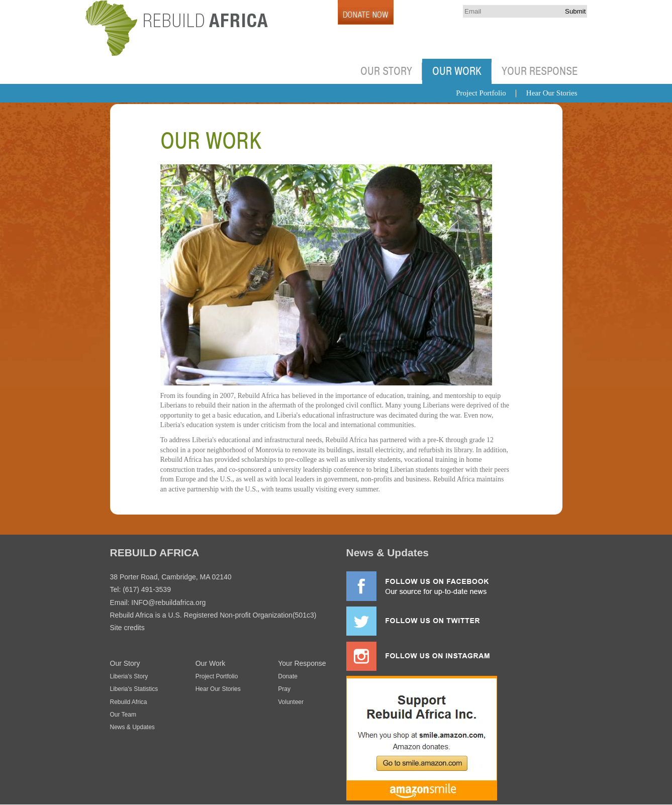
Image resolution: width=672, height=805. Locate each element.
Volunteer (291, 702)
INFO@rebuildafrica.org (168, 602)
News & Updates (132, 727)
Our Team (123, 715)
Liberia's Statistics (134, 689)
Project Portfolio (481, 93)
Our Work (457, 71)
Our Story (386, 71)
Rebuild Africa (129, 702)
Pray (284, 689)
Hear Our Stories (552, 93)
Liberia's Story (129, 676)
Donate (288, 676)
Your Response (540, 71)
